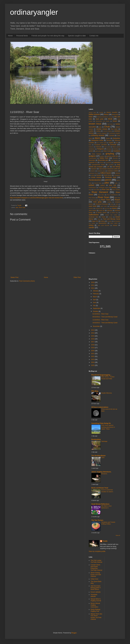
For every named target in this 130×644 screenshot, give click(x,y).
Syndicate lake (93, 217)
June (95, 302)
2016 (93, 339)
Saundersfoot (114, 206)
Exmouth (113, 145)
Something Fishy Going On (101, 423)
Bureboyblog (96, 439)
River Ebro (101, 195)
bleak (110, 119)
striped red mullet (111, 215)
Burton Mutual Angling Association (95, 605)
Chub (107, 127)
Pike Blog (95, 391)
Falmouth (99, 147)
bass (91, 117)
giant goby (98, 151)
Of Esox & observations (100, 407)
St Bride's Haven (101, 212)
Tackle (103, 217)
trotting (103, 221)
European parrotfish (101, 145)
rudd (112, 204)
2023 (93, 359)
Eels (90, 145)
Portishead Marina (104, 187)
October (96, 311)
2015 (93, 336)
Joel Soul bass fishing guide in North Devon (96, 588)
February (96, 294)
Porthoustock (92, 187)
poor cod (113, 185)
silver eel (102, 210)
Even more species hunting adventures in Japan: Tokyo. (108, 427)
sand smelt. (104, 206)
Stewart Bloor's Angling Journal (96, 600)
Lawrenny (117, 162)
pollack (92, 185)
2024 (93, 362)
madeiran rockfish (113, 171)
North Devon (108, 175)
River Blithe (96, 190)
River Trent (106, 200)
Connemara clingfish (114, 133)
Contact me (94, 36)
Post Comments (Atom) (27, 281)
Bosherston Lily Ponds (103, 121)
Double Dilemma (106, 393)
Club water (114, 129)
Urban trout (94, 579)
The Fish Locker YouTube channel (96, 561)
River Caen (106, 190)
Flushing (116, 149)
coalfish (91, 131)
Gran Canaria (97, 154)
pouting (114, 187)
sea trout (107, 208)
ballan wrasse (94, 114)
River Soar (22, 207)
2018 (93, 345)
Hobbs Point (104, 158)
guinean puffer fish (112, 156)
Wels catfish (114, 223)
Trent (99, 219)
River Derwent (100, 192)
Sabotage (104, 441)
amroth (101, 112)
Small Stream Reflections (100, 504)
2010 (93, 282)
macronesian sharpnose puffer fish (110, 169)
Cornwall (111, 135)
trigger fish (95, 221)
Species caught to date (77, 36)
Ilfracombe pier (103, 160)
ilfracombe (92, 160)
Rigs (90, 190)
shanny (114, 208)
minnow (118, 173)
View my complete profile (97, 551)
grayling (110, 154)
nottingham (117, 175)
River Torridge (95, 200)
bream (115, 121)
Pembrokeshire (95, 180)
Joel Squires (115, 160)
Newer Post (14, 277)
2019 (93, 348)
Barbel (106, 114)
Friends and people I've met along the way (48, 36)
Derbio (108, 138)
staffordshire (94, 215)
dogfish (111, 143)
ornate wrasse (96, 177)
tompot (110, 217)
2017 (93, 342)
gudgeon (92, 156)
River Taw (117, 198)
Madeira (93, 171)
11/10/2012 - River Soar (100, 320)
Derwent (109, 140)
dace (97, 138)
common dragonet (102, 133)
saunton (91, 208)
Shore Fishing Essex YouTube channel (96, 575)
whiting (91, 225)
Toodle (105, 541)
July (94, 305)
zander (91, 227)
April (95, 300)
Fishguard (100, 149)
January (96, 291)
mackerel (94, 169)
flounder (109, 149)
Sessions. (104, 474)
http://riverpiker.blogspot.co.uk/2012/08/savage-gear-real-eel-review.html (36, 198)
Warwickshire (103, 223)
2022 (93, 356)
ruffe (117, 204)
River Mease (92, 198)
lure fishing (116, 167)
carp (100, 127)
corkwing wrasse (97, 135)
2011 (93, 285)
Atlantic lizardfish (112, 112)
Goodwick (117, 151)
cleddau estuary (102, 129)
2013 (93, 330)
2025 (93, 365)
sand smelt (93, 206)
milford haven (106, 173)
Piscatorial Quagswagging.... (102, 375)
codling (98, 131)
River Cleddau (116, 190)
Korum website (96, 592)
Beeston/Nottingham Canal (104, 117)
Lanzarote (108, 162)
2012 (93, 288)
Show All (118, 535)
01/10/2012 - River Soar (100, 314)
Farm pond (107, 147)
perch (108, 180)
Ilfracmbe (115, 158)
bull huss (110, 124)
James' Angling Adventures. (101, 472)
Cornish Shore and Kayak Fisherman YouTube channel (96, 568)
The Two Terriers (97, 520)
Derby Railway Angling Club (95, 610)
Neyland (99, 175)
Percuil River (98, 183)
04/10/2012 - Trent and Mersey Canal (105, 317)
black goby (100, 119)
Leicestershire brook (98, 165)
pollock (103, 185)
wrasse (115, 225)
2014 (93, 333)
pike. (116, 183)
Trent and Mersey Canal (112, 219)
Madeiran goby (101, 171)
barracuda (115, 114)
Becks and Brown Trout (100, 488)
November (97, 326)
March (95, 297)
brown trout (95, 124)
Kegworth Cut (93, 162)
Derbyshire (116, 138)
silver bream (92, 210)
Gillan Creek (107, 151)
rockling (109, 202)
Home (10, 36)
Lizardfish (111, 165)
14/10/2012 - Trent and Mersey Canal (105, 323)
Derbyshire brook (97, 140)
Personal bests (22, 36)
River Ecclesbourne (112, 195)
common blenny (107, 131)
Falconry (91, 147)
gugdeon (102, 156)
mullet (92, 175)
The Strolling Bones (98, 456)
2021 (93, 354)
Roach (117, 200)
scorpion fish (99, 208)
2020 (93, 351)
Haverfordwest (93, 158)
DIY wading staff (102, 143)
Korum (101, 162)
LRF (108, 167)
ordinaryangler (34, 12)
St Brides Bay (114, 213)
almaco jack (92, 112)
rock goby (97, 202)
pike (17, 207)
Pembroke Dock (111, 177)
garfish (91, 151)
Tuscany (109, 221)
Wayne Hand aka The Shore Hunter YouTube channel (96, 617)
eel (117, 143)
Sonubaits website (94, 595)
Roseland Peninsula (102, 204)
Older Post (77, 277)
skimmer (110, 210)
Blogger (74, 633)
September (97, 308)
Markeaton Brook (93, 173)
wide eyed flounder (103, 225)
